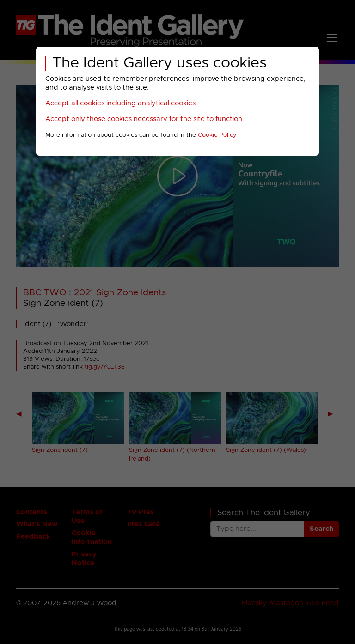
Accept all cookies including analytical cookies (120, 103)
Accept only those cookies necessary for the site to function (144, 119)
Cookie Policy (217, 135)
